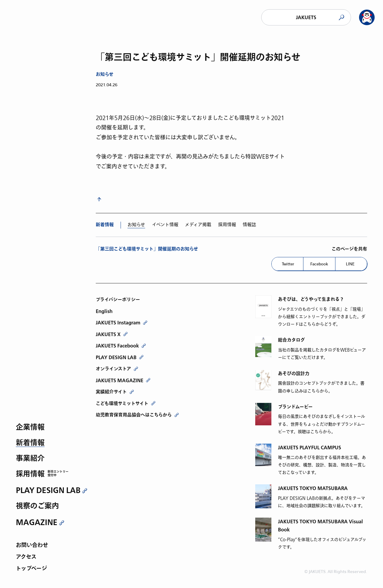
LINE (350, 264)
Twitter (288, 264)
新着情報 (30, 443)
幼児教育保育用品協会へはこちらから (134, 415)
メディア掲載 (198, 225)
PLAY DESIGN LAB (48, 490)
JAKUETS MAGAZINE (120, 380)
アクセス (26, 557)
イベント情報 (165, 225)
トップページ (31, 569)
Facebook (319, 264)
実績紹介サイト (111, 392)
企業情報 (30, 428)
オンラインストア (113, 369)
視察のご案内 (37, 506)
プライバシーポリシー (118, 300)
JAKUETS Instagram (118, 323)
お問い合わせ (32, 546)
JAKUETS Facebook (117, 346)
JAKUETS (306, 18)
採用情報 (30, 474)
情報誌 (249, 225)
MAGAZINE (37, 522)
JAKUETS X (108, 334)
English (104, 311)
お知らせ (105, 74)
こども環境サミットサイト (122, 403)
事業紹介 (30, 459)
